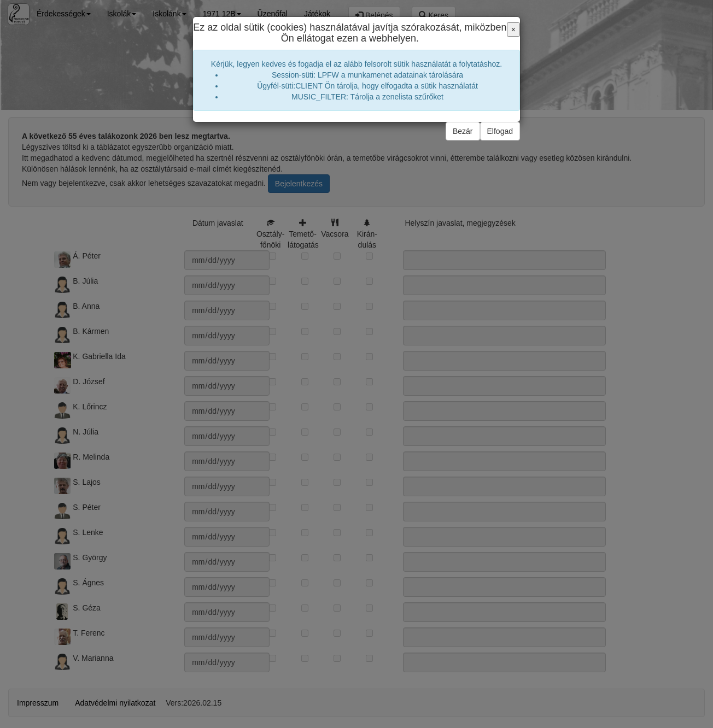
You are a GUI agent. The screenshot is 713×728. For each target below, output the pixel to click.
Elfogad (500, 131)
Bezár (463, 131)
